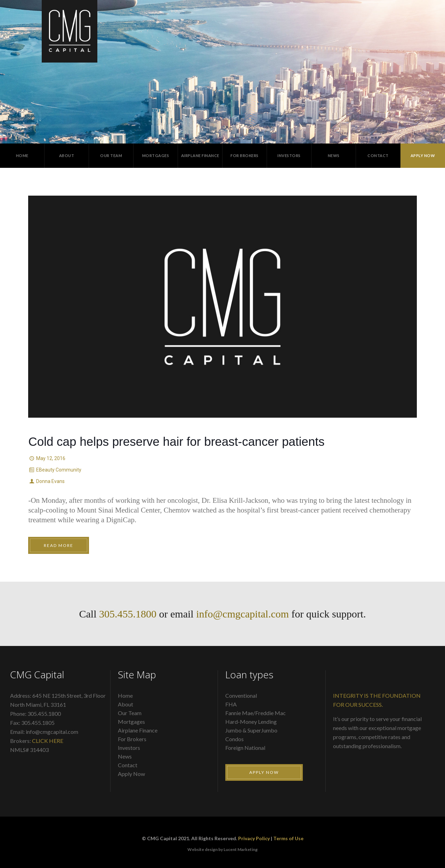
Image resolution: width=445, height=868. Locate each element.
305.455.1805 (38, 723)
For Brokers (132, 739)
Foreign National (245, 748)
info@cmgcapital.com (242, 614)
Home (125, 695)
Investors (129, 748)
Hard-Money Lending (251, 722)
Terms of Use (288, 838)
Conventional (241, 695)
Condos (234, 739)
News (125, 756)
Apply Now (131, 774)
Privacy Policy (254, 838)
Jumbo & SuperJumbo (251, 730)
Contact (128, 765)
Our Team (130, 713)
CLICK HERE (48, 741)
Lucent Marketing (241, 849)
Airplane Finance (138, 730)
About (126, 704)
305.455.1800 (128, 614)
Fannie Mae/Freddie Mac (256, 713)
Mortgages (131, 722)
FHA (231, 704)
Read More (59, 545)
